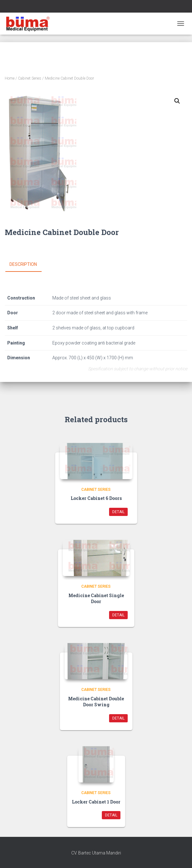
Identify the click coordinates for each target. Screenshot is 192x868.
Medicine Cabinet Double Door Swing (96, 702)
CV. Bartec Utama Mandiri (96, 853)
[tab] (28, 265)
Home (10, 78)
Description (23, 264)
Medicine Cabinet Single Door (96, 599)
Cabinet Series (30, 78)
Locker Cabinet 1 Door (96, 802)
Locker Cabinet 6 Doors (96, 498)
